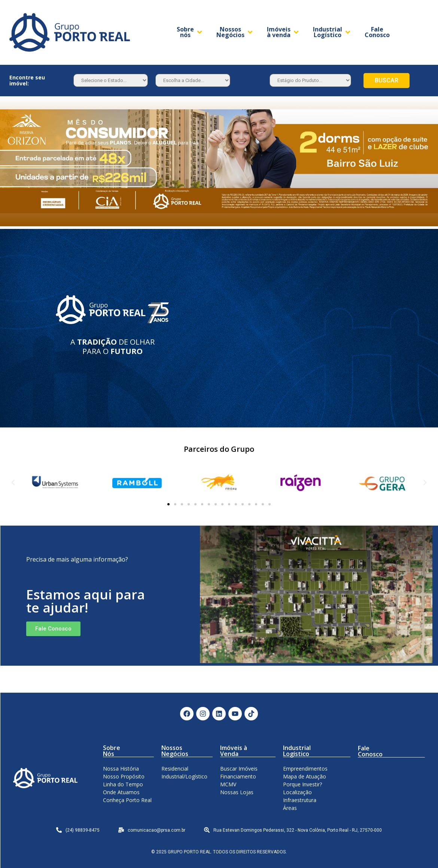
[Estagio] (310, 80)
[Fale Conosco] (377, 32)
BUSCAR (387, 80)
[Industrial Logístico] (332, 32)
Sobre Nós (112, 751)
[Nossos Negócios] (235, 32)
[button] (168, 504)
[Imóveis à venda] (283, 32)
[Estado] (111, 80)
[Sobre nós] (190, 32)
